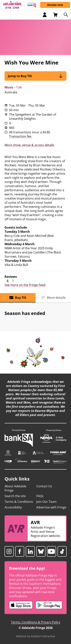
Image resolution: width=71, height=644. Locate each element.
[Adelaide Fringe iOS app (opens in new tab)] (21, 605)
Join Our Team (46, 502)
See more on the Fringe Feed (25, 285)
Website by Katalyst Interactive (36, 636)
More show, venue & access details (29, 145)
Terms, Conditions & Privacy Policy (36, 622)
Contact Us (44, 486)
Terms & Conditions (19, 502)
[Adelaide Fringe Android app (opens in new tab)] (49, 605)
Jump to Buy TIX (35, 76)
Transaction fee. (21, 136)
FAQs (40, 496)
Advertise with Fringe (51, 507)
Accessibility (13, 507)
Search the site (15, 496)
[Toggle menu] (5, 15)
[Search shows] (66, 15)
